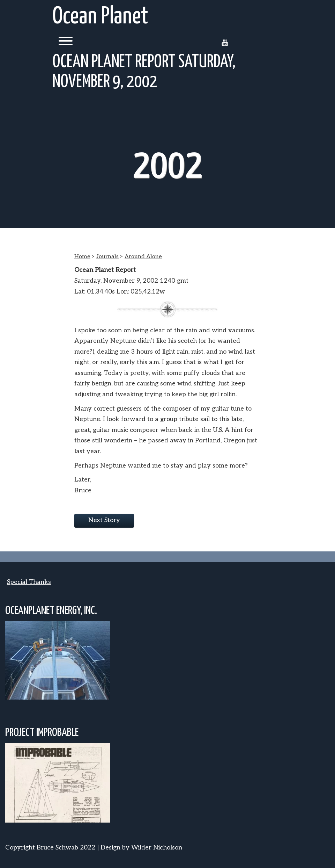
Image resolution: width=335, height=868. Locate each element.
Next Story (104, 520)
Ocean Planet (100, 17)
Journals (107, 257)
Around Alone (143, 257)
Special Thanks (29, 582)
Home (82, 257)
